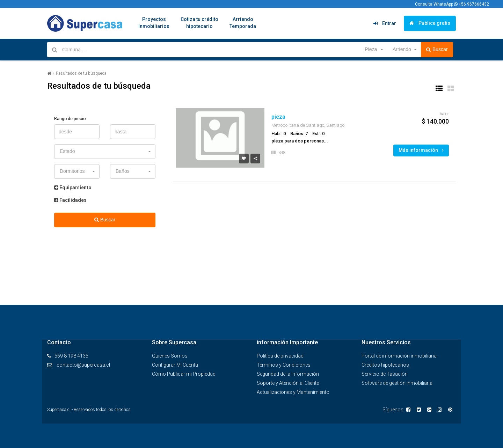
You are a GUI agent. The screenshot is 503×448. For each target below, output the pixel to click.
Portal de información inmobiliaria (399, 356)
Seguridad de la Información (288, 374)
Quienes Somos (170, 356)
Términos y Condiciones (284, 365)
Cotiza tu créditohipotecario (199, 23)
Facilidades (70, 200)
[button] (373, 50)
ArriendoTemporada (243, 23)
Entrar (385, 23)
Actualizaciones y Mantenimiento (293, 392)
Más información (421, 150)
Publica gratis (430, 23)
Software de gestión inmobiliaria (397, 383)
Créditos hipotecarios (385, 365)
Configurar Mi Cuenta (175, 365)
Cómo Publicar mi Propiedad (184, 374)
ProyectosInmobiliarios (154, 23)
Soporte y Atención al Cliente (288, 383)
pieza (278, 117)
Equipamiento (73, 188)
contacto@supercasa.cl (83, 365)
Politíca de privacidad (280, 356)
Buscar (437, 50)
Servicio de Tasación (385, 374)
